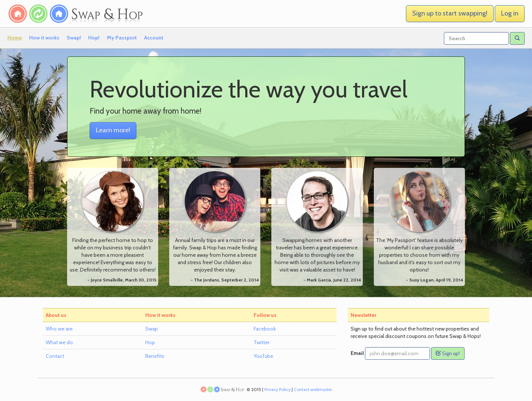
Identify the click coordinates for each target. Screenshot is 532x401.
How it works (44, 38)
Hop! (94, 38)
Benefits (155, 356)
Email (357, 353)
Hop (150, 342)
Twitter (262, 342)
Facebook (265, 329)
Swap (152, 329)
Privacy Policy (277, 390)
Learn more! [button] (113, 130)
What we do (59, 342)
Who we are (59, 329)
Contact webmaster (313, 390)
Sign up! (448, 353)
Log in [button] (510, 13)
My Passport (122, 38)
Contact (55, 356)
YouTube (263, 356)
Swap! (74, 38)
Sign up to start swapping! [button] (450, 13)
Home (15, 38)
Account (154, 38)
